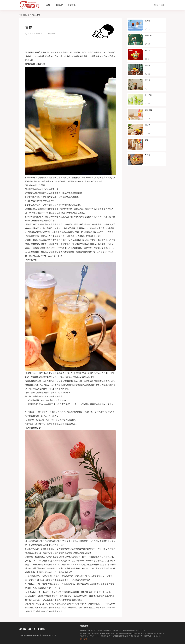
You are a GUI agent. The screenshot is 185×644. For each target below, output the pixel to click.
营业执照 (84, 639)
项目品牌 (59, 5)
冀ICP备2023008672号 (48, 635)
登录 (156, 5)
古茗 (147, 140)
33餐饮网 (23, 15)
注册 (163, 5)
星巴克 (148, 80)
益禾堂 (148, 21)
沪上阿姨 (149, 95)
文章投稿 (41, 629)
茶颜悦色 (149, 36)
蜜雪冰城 (149, 110)
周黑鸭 (148, 65)
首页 (48, 5)
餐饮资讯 (72, 5)
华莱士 (148, 51)
